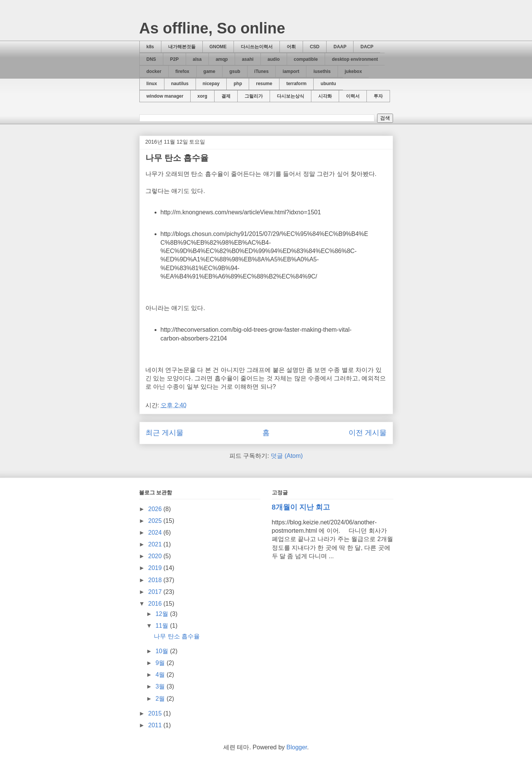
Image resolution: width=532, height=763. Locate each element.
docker (154, 71)
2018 (156, 580)
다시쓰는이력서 (257, 47)
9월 (161, 663)
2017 (156, 592)
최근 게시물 (164, 433)
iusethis (322, 71)
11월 (163, 626)
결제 (226, 96)
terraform (296, 84)
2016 (156, 604)
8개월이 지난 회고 (301, 507)
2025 (156, 521)
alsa (197, 59)
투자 (378, 96)
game (209, 71)
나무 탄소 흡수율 (177, 158)
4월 (161, 675)
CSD (315, 47)
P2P (174, 59)
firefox (182, 71)
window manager (165, 96)
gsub (235, 71)
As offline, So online (212, 28)
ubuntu (328, 84)
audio (274, 59)
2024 (156, 533)
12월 (163, 614)
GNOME (218, 47)
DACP (367, 47)
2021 (156, 544)
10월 (163, 651)
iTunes (262, 71)
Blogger (297, 747)
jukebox (353, 71)
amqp (222, 59)
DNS (151, 59)
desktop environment (355, 59)
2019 (156, 568)
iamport (291, 71)
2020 (156, 556)
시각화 (325, 96)
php (238, 84)
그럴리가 (254, 96)
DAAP (340, 47)
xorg (202, 96)
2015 (156, 713)
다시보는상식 (290, 96)
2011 (156, 725)
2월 (161, 699)
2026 (156, 509)
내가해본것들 (182, 47)
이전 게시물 (368, 433)
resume (264, 84)
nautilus (180, 84)
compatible (306, 59)
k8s (150, 47)
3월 (161, 686)
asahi (248, 59)
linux (152, 84)
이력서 (353, 96)
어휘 (291, 47)
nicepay (211, 84)
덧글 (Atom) (287, 456)
